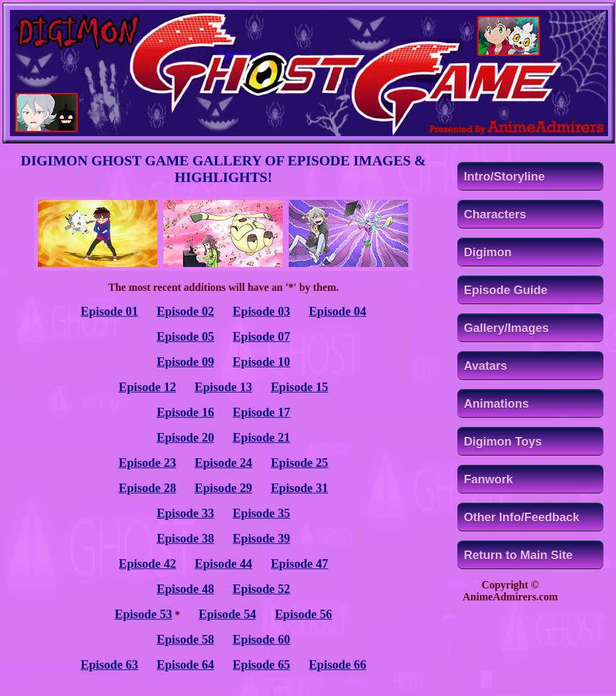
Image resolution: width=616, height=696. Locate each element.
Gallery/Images (506, 328)
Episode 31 (300, 488)
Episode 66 (338, 664)
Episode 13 (223, 387)
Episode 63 (109, 664)
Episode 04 (338, 311)
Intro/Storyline (504, 177)
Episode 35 (262, 513)
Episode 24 (223, 463)
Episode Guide (506, 290)
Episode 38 (186, 538)
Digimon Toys (503, 442)
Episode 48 (186, 589)
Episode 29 (223, 488)
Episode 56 (304, 614)
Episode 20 (186, 437)
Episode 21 (262, 437)
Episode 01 (109, 311)
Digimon (488, 252)
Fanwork (489, 479)
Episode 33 (186, 513)
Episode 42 (148, 564)
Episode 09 (186, 362)
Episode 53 (144, 614)
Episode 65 (262, 664)
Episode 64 (186, 664)
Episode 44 (223, 564)
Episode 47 (300, 564)
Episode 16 (186, 412)
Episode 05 (186, 336)
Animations (497, 404)
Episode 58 (186, 639)
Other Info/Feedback (522, 517)
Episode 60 (262, 639)
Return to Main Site (518, 555)
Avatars (486, 366)
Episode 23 (148, 463)
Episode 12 (148, 387)
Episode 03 (262, 311)
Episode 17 (262, 412)
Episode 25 (300, 463)
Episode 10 (262, 362)
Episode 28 (148, 488)
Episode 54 (227, 614)
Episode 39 (262, 538)
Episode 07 (262, 336)
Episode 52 (262, 589)
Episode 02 (186, 311)
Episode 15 (300, 387)
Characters (495, 215)
